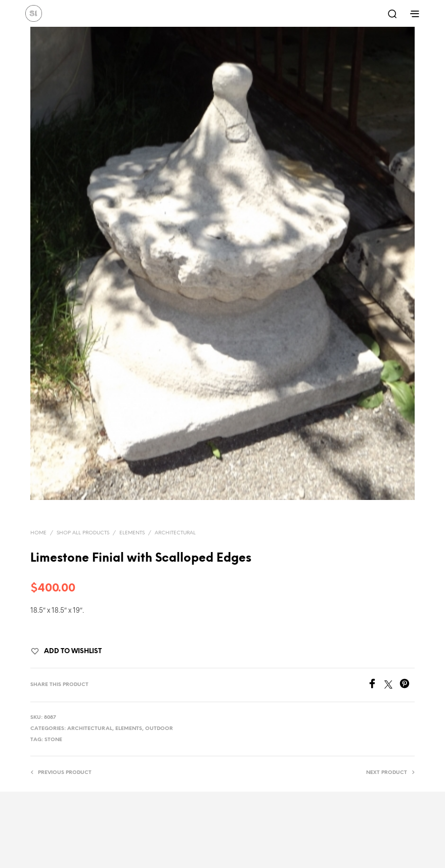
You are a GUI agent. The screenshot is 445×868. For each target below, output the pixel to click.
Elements (132, 533)
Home (38, 533)
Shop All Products (83, 533)
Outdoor (159, 729)
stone (53, 740)
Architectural (175, 533)
